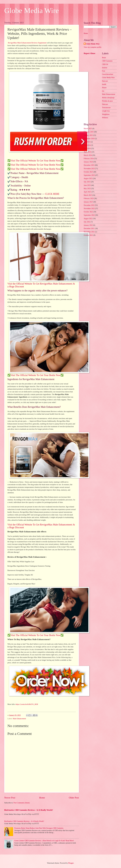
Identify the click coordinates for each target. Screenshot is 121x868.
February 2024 (89, 159)
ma (103, 91)
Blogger (71, 863)
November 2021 (89, 232)
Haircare (105, 81)
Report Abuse (90, 53)
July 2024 (87, 142)
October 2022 (88, 212)
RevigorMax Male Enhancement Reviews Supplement (27, 43)
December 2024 (89, 139)
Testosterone (106, 108)
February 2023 (89, 198)
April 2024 (87, 152)
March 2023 (88, 195)
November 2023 (89, 169)
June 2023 (87, 185)
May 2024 (87, 149)
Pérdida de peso (107, 101)
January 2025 (88, 135)
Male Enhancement (19, 719)
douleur (105, 68)
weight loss (106, 111)
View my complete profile (93, 47)
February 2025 (89, 132)
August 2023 (88, 179)
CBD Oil (105, 64)
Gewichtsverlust (108, 74)
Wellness (105, 118)
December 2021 (89, 228)
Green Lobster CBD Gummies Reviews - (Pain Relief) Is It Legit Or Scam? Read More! (44, 841)
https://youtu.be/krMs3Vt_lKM (27, 704)
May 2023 (87, 189)
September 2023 (89, 175)
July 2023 (87, 182)
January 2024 (88, 162)
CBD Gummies (107, 61)
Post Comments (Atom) (22, 803)
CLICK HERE (52, 194)
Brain (104, 58)
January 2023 (88, 202)
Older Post (74, 798)
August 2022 (88, 219)
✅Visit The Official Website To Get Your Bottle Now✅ (36, 161)
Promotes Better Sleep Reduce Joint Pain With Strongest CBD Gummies (39, 828)
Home (42, 798)
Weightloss (106, 114)
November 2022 (89, 209)
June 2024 (87, 145)
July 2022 (87, 222)
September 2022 (89, 215)
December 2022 (89, 205)
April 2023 (87, 192)
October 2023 (88, 172)
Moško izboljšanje (108, 98)
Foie (104, 71)
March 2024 (88, 155)
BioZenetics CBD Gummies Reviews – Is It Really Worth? (29, 810)
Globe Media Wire (32, 11)
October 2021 (88, 235)
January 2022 (88, 225)
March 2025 (88, 129)
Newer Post (10, 798)
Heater (104, 88)
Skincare (105, 104)
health (104, 84)
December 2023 (89, 165)
